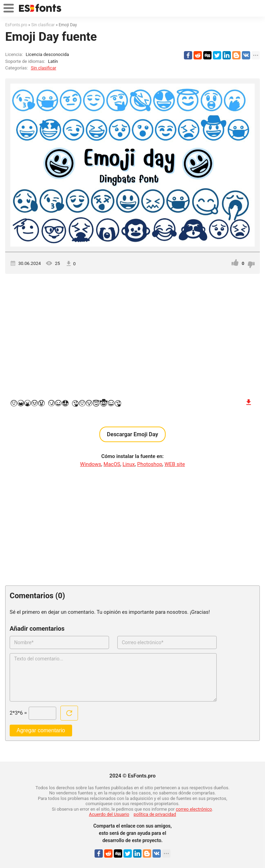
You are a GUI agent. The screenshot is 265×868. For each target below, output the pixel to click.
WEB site (175, 464)
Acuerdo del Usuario (109, 814)
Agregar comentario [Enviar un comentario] (41, 730)
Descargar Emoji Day (132, 434)
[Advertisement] (132, 333)
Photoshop (150, 464)
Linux (129, 464)
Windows (91, 464)
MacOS (112, 464)
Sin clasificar (43, 68)
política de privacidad (155, 814)
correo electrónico (194, 809)
